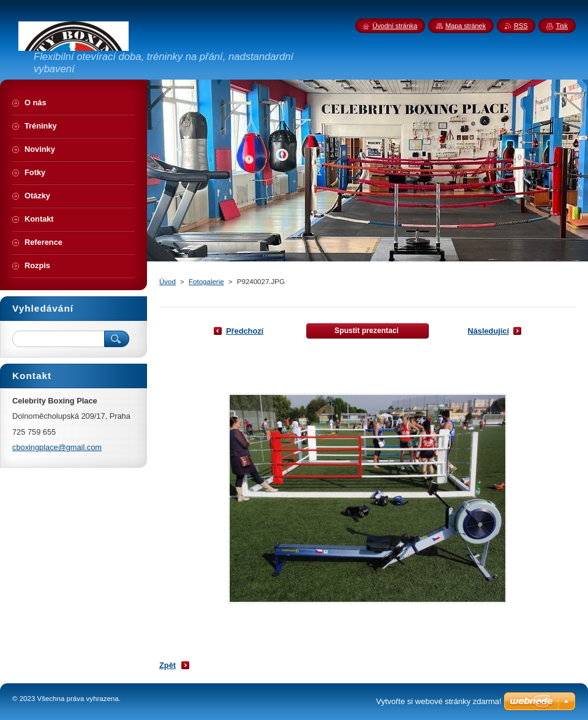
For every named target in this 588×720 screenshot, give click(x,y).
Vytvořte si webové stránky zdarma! (439, 701)
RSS (521, 26)
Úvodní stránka (395, 26)
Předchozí (245, 331)
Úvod (168, 282)
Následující (488, 331)
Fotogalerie (206, 282)
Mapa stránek (466, 26)
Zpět (168, 665)
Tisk (562, 26)
